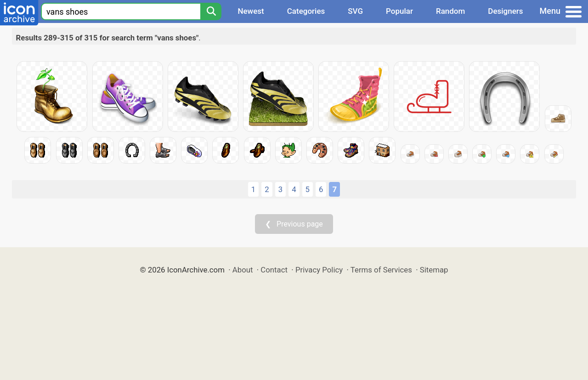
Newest (251, 11)
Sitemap (434, 270)
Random (450, 11)
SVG (355, 11)
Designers (505, 11)
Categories (306, 11)
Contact (274, 270)
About (243, 270)
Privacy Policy (319, 270)
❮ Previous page (294, 224)
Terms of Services (381, 270)
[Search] (211, 11)
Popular (399, 11)
